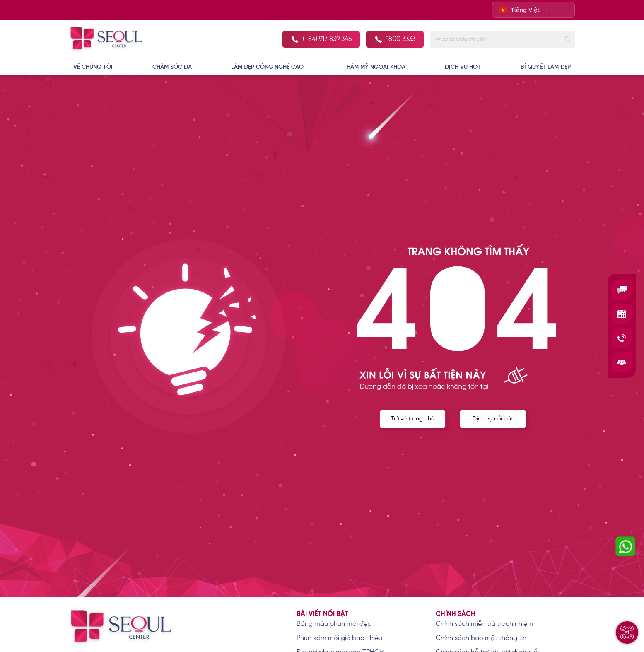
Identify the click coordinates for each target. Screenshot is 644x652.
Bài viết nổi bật (322, 614)
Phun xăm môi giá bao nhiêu (339, 638)
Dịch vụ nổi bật (493, 419)
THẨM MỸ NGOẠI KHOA (374, 67)
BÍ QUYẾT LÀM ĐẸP (546, 67)
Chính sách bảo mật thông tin (481, 638)
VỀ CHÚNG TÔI (93, 67)
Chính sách (456, 614)
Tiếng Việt (519, 10)
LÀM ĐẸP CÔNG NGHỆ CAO (267, 67)
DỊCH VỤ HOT (463, 67)
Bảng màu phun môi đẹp (334, 624)
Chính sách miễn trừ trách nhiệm (484, 624)
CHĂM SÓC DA (172, 67)
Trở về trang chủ (413, 419)
